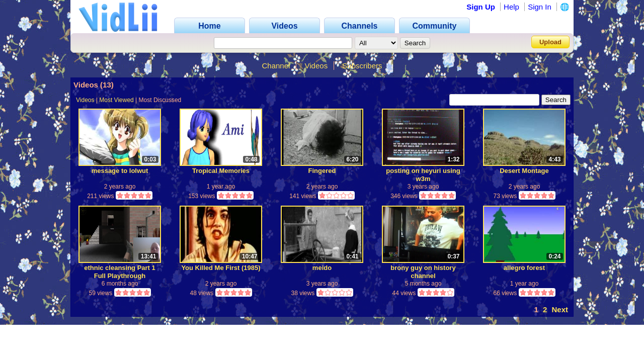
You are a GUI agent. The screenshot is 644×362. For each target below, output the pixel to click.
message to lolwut (120, 171)
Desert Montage (524, 171)
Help (511, 7)
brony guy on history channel (423, 272)
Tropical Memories (221, 171)
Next (560, 309)
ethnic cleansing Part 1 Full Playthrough (120, 272)
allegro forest (524, 268)
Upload (550, 42)
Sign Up (481, 7)
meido (322, 268)
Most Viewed (116, 100)
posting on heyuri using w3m (423, 175)
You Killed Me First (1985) (221, 268)
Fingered (322, 171)
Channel (276, 66)
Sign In (540, 7)
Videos (316, 66)
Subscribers (362, 66)
